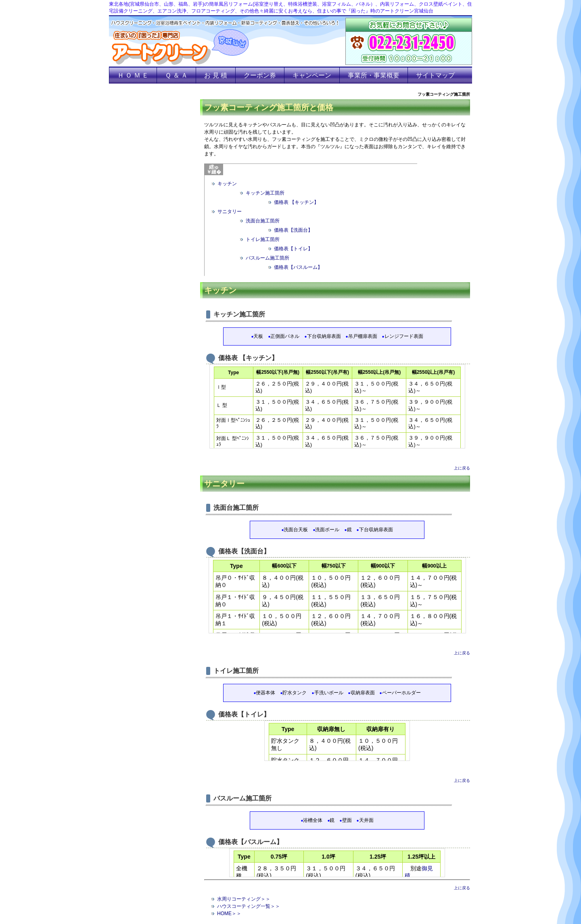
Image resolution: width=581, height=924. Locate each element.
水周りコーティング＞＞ (244, 899)
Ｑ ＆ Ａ (176, 75)
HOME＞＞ (229, 914)
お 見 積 (216, 75)
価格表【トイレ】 (293, 249)
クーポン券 (260, 75)
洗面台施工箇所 (263, 221)
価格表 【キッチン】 (296, 202)
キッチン (227, 184)
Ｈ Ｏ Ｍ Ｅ (133, 75)
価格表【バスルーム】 (298, 267)
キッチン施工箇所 (265, 193)
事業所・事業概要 (374, 75)
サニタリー (230, 212)
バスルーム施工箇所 (268, 258)
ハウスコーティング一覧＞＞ (249, 906)
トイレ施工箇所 (263, 239)
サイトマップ (435, 75)
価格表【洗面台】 (293, 230)
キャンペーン (312, 75)
